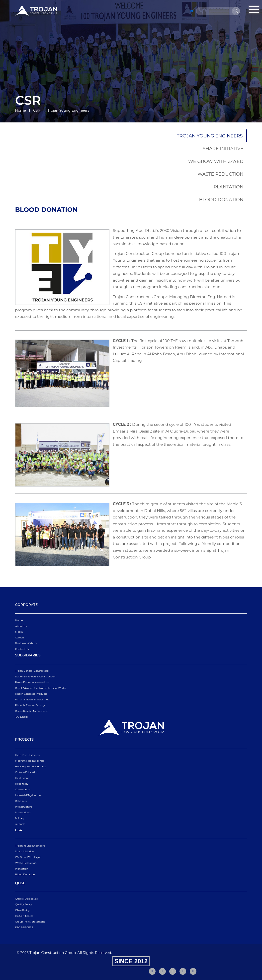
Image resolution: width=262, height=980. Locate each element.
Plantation (229, 187)
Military (20, 818)
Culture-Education (27, 772)
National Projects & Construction (35, 677)
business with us (26, 643)
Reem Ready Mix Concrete (32, 711)
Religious (21, 801)
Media (19, 632)
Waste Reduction (220, 174)
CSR (37, 110)
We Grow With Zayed (216, 161)
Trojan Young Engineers (210, 136)
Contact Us (22, 649)
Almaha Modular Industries (32, 700)
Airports (20, 824)
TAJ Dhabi (22, 717)
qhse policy (22, 910)
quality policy (24, 904)
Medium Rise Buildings (30, 761)
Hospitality (22, 784)
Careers (20, 638)
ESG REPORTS (24, 927)
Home (21, 110)
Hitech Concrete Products (31, 694)
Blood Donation (221, 200)
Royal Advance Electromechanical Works (41, 688)
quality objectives (27, 899)
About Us (21, 626)
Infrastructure (24, 807)
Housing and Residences (31, 766)
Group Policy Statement (30, 922)
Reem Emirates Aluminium (32, 682)
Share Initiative (223, 149)
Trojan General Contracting (32, 671)
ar (192, 11)
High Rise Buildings (27, 755)
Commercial (23, 789)
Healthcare (22, 778)
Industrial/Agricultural (29, 795)
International (23, 812)
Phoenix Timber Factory (30, 705)
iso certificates (24, 916)
